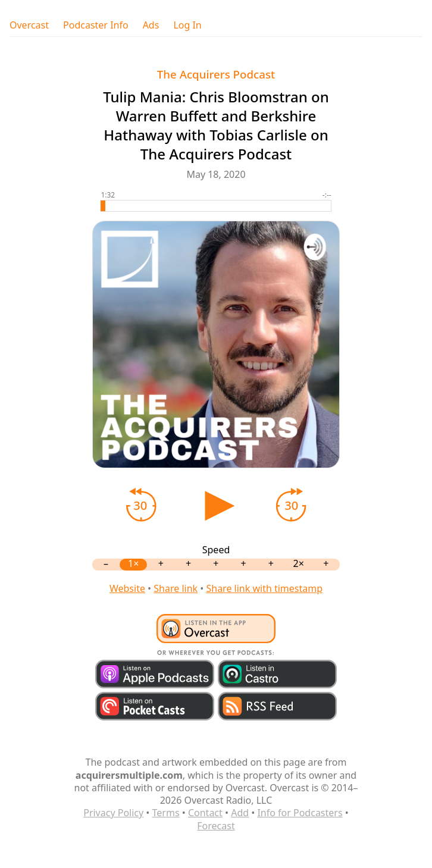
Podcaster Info (96, 25)
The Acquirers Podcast (216, 74)
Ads (151, 25)
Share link (176, 588)
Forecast (216, 826)
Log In (187, 25)
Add (240, 813)
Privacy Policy (113, 813)
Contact (205, 813)
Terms (166, 813)
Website (127, 588)
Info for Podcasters (300, 813)
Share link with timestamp (264, 588)
